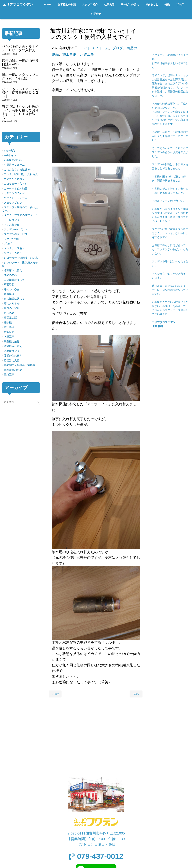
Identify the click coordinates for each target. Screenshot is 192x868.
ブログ (118, 48)
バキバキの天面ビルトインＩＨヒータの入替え (20, 48)
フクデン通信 (12, 239)
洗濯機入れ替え (13, 346)
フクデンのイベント (16, 230)
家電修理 (9, 294)
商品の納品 (10, 275)
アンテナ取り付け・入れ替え (21, 174)
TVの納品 (9, 151)
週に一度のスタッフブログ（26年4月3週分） (20, 77)
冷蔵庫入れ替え (13, 270)
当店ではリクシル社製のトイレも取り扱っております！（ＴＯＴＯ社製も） (20, 112)
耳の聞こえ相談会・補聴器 (19, 365)
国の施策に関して (14, 280)
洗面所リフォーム (14, 351)
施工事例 (69, 54)
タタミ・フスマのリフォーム (21, 215)
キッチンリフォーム (16, 198)
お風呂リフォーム (14, 165)
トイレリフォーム (95, 48)
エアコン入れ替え (14, 179)
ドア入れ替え (12, 225)
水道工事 (87, 54)
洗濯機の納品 (12, 342)
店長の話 (9, 313)
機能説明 (9, 332)
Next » (136, 694)
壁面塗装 (9, 285)
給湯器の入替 (12, 361)
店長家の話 (10, 318)
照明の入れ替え (13, 356)
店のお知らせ (12, 304)
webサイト (10, 155)
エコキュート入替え (16, 184)
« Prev (55, 694)
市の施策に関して (14, 299)
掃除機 (8, 323)
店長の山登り (12, 308)
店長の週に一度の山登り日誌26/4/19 (20, 62)
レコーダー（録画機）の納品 (21, 258)
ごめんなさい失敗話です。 (19, 170)
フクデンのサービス (16, 234)
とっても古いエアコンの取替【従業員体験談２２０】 (20, 93)
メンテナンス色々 (14, 248)
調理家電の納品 (13, 370)
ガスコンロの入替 (14, 193)
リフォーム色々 (13, 253)
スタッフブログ (13, 203)
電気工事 (9, 375)
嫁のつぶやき (12, 289)
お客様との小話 (13, 160)
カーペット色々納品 (16, 189)
